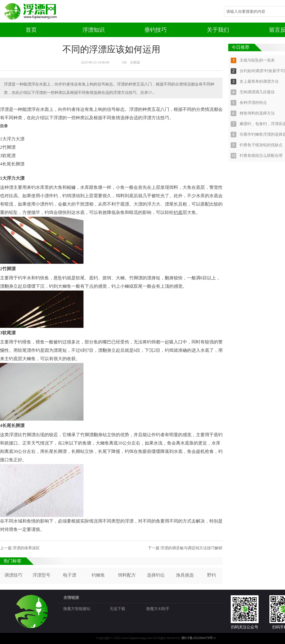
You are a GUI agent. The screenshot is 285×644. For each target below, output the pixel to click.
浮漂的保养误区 (26, 548)
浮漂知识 (94, 30)
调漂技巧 (13, 575)
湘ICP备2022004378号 (197, 638)
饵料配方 (127, 575)
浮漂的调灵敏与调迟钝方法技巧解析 (191, 548)
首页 (31, 30)
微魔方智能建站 (77, 609)
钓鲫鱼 (98, 575)
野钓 (212, 575)
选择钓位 (156, 575)
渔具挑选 (185, 575)
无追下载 (117, 609)
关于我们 (218, 30)
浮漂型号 (41, 575)
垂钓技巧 (156, 30)
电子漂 (70, 575)
